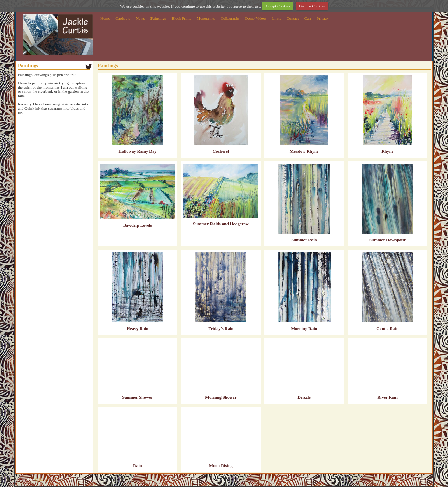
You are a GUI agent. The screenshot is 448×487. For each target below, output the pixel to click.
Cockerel (221, 151)
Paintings (158, 18)
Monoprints (206, 18)
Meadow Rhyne (304, 151)
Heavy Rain (138, 329)
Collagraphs (230, 18)
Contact (293, 18)
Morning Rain (304, 329)
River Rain (387, 397)
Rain (137, 466)
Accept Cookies (278, 6)
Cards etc (123, 18)
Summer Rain (304, 240)
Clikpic (41, 479)
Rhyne (387, 151)
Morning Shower (221, 397)
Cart (308, 18)
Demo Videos (256, 18)
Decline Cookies (312, 6)
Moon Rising (221, 466)
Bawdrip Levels (138, 225)
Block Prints (182, 18)
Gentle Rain (387, 329)
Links (276, 18)
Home (105, 18)
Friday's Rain (221, 329)
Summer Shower (138, 397)
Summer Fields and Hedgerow (221, 224)
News (140, 18)
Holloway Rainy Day (138, 151)
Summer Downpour (387, 240)
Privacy (323, 18)
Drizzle (304, 397)
